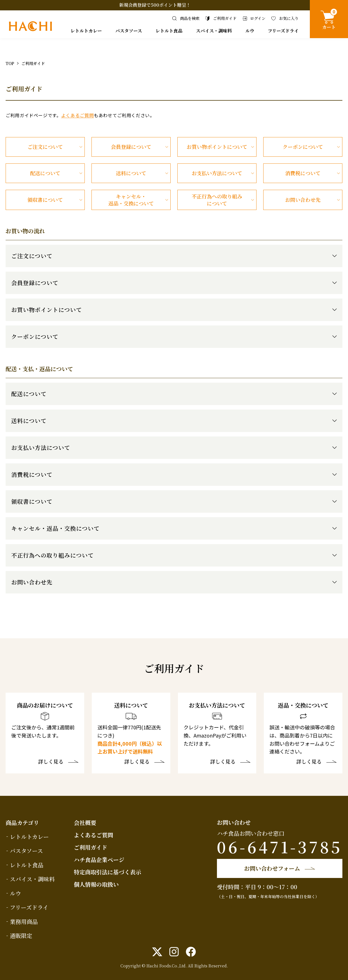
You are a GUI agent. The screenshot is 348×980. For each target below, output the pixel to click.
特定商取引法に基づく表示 (107, 872)
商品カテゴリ (22, 823)
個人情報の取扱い (96, 884)
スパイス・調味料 (214, 31)
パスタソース (129, 31)
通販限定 (21, 936)
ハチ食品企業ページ (99, 860)
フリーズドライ (283, 31)
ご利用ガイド (91, 847)
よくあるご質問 (77, 115)
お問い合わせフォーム (272, 868)
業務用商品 (24, 922)
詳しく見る (51, 762)
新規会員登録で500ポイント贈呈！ (155, 5)
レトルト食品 (169, 31)
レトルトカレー (86, 31)
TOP (10, 63)
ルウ (250, 31)
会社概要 (85, 823)
